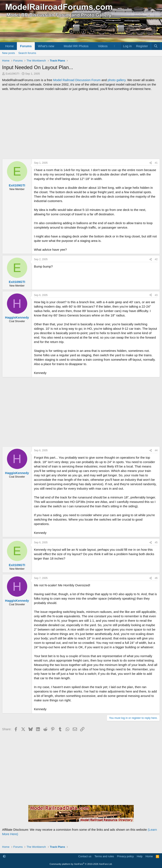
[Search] (156, 46)
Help (140, 856)
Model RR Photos (76, 46)
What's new (46, 46)
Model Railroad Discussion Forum (77, 80)
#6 (156, 578)
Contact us (85, 856)
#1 (156, 163)
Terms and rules (104, 856)
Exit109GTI (13, 74)
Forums (26, 46)
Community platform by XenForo (81, 864)
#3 (156, 295)
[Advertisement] (81, 125)
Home (9, 46)
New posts (9, 53)
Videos (103, 46)
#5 (156, 542)
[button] (58, 46)
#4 (156, 450)
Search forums (27, 53)
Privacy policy (125, 856)
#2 (156, 259)
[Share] (151, 163)
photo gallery (117, 80)
